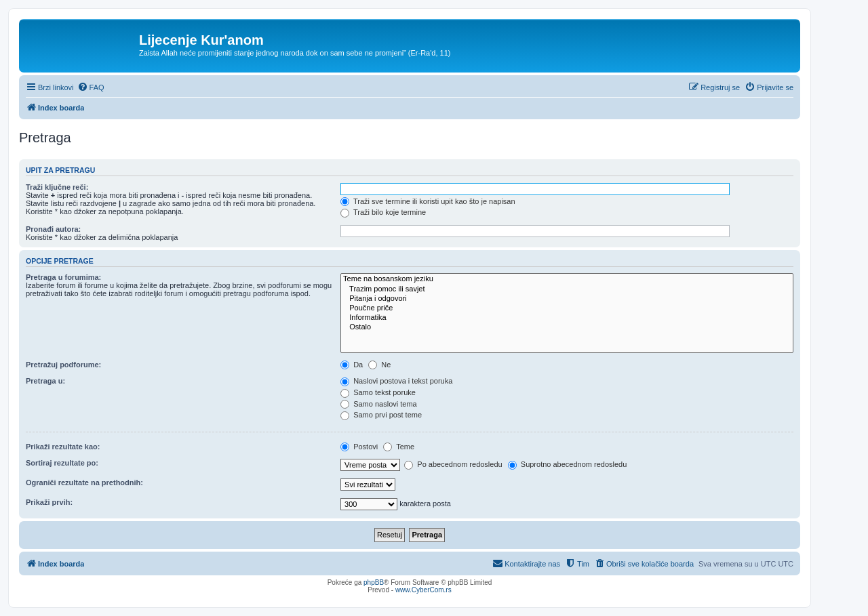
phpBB (374, 582)
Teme (399, 447)
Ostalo (567, 327)
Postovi (359, 447)
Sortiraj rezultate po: (62, 463)
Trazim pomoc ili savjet (567, 289)
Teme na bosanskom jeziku (567, 279)
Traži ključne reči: (57, 187)
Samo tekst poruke (378, 392)
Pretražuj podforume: (63, 365)
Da (352, 365)
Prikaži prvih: (49, 502)
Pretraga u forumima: (63, 277)
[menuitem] (91, 87)
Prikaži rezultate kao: (63, 447)
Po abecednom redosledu (453, 464)
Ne (379, 365)
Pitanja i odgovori (567, 299)
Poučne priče (567, 308)
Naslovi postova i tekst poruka (396, 381)
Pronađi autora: (53, 229)
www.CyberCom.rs (423, 590)
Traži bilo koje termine (383, 212)
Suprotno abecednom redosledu (568, 464)
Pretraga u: (45, 381)
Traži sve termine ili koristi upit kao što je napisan (428, 201)
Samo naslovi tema (379, 404)
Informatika (567, 318)
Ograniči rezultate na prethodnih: (84, 482)
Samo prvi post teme (381, 415)
